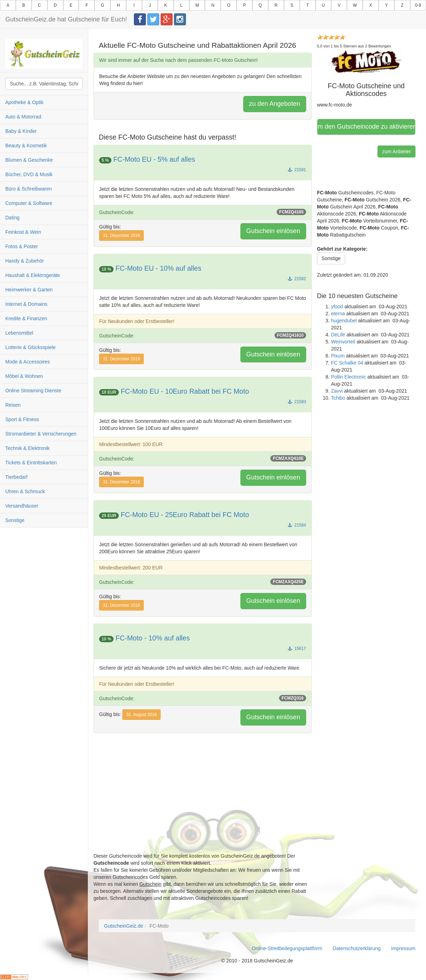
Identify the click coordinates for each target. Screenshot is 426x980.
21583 (297, 402)
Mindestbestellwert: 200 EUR (131, 568)
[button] (366, 62)
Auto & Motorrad (23, 117)
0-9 (418, 5)
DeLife (338, 335)
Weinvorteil (343, 342)
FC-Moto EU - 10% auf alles (159, 268)
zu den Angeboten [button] (275, 104)
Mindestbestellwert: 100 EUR (131, 444)
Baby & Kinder (21, 131)
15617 (297, 649)
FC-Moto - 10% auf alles (153, 638)
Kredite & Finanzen (26, 318)
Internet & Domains (26, 304)
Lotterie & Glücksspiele (30, 347)
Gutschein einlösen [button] (273, 231)
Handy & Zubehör (25, 261)
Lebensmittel (19, 333)
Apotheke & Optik (24, 102)
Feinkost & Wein (23, 232)
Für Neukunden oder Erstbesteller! (137, 321)
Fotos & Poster (22, 246)
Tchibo (338, 398)
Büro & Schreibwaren (28, 189)
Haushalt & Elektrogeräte (33, 275)
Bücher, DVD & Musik (29, 174)
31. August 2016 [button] (141, 715)
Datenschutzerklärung (357, 948)
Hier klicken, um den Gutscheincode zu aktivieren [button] (366, 127)
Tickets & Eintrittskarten (31, 463)
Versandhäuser (22, 506)
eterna (338, 314)
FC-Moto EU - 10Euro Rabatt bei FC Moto (185, 391)
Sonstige (15, 520)
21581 (297, 170)
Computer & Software (29, 203)
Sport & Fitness (22, 419)
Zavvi (337, 391)
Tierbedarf (16, 477)
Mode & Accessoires (28, 362)
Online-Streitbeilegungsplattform (287, 948)
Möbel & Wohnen (24, 376)
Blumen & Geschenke (29, 160)
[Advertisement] (203, 803)
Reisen (13, 405)
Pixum (338, 356)
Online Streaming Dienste (33, 391)
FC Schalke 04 (347, 363)
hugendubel (344, 321)
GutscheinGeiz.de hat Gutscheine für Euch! (66, 19)
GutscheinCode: (203, 212)
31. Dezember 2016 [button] (121, 236)
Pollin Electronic (349, 377)
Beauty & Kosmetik (26, 146)
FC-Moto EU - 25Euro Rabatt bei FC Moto (185, 515)
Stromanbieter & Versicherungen (41, 434)
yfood (337, 307)
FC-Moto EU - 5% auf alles (154, 159)
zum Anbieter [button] (396, 151)
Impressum (403, 948)
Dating (12, 218)
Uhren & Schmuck (25, 491)
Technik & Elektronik (27, 448)
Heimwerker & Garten (29, 290)
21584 (297, 525)
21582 (297, 279)
